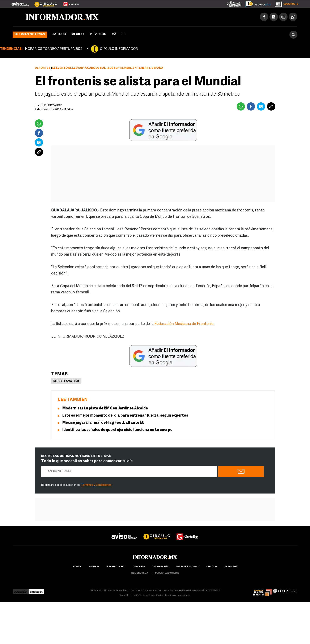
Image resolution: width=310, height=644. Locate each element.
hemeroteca (140, 573)
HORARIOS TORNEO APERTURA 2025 (54, 49)
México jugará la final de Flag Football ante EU (103, 423)
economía (232, 567)
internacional (116, 567)
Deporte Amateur (66, 381)
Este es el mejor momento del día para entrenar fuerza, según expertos (125, 416)
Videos (98, 34)
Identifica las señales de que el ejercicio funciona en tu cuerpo (117, 430)
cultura (212, 567)
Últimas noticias (30, 35)
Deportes (43, 68)
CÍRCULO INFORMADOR (119, 49)
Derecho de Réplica (153, 595)
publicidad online (167, 573)
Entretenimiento (187, 567)
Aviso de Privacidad (131, 595)
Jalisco (59, 34)
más (118, 34)
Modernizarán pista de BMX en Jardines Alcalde (105, 408)
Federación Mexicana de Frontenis (184, 324)
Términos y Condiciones (96, 485)
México (78, 34)
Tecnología (160, 567)
